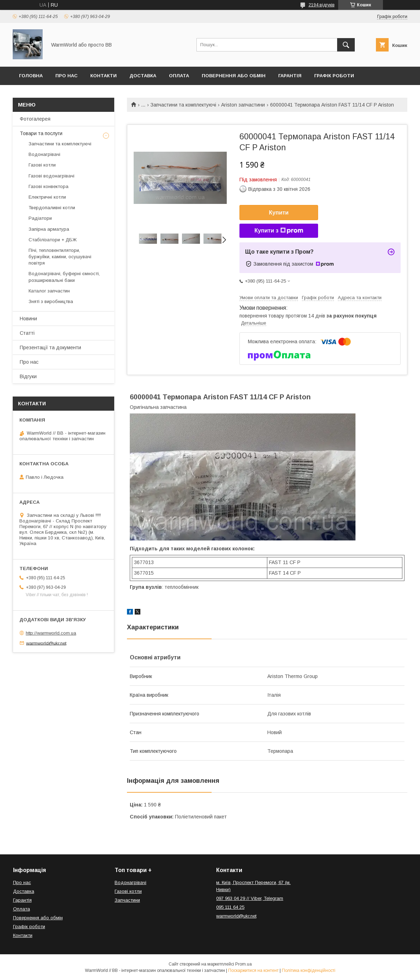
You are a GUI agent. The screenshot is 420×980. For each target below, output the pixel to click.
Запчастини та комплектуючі (183, 105)
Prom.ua (244, 964)
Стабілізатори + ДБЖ (53, 240)
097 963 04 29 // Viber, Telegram (250, 898)
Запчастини (127, 900)
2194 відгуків (322, 5)
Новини (28, 319)
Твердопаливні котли (52, 208)
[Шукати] (346, 45)
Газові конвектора (48, 186)
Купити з (279, 231)
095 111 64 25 (230, 907)
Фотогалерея (35, 119)
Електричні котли (47, 197)
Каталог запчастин (49, 291)
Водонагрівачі (44, 154)
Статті (27, 333)
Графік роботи (334, 76)
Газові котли (42, 165)
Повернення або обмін (234, 76)
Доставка (143, 76)
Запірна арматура (49, 229)
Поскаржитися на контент (253, 970)
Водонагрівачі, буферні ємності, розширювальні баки (64, 277)
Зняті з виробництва (51, 301)
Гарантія (290, 76)
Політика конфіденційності (309, 970)
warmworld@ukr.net (46, 643)
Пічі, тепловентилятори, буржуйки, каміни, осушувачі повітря (60, 257)
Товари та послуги (41, 133)
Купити (279, 213)
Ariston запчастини (243, 105)
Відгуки (28, 376)
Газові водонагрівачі (51, 176)
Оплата (179, 76)
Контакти (104, 76)
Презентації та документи (50, 347)
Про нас (66, 76)
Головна (31, 76)
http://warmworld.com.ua (51, 633)
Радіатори (40, 218)
